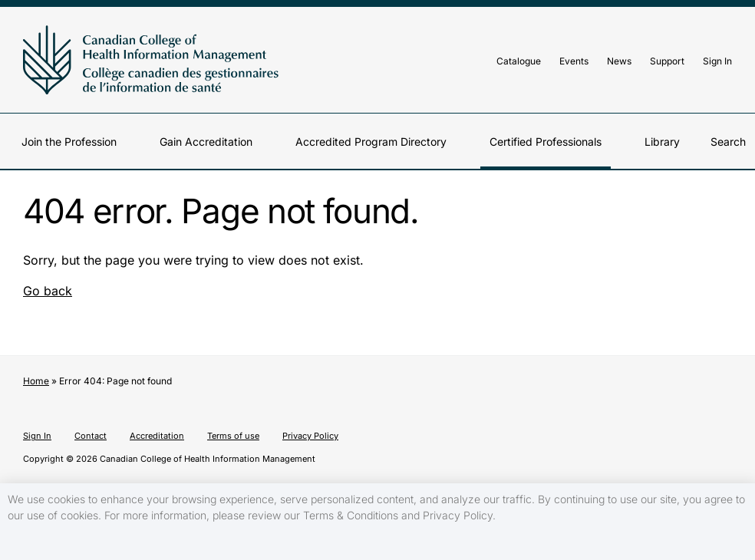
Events (574, 61)
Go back (48, 291)
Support (667, 61)
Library (662, 142)
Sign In (717, 61)
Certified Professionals (546, 142)
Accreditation (157, 436)
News (619, 61)
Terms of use (233, 436)
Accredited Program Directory (371, 142)
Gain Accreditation (206, 142)
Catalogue (519, 61)
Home (36, 381)
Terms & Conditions (351, 516)
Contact (91, 436)
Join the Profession (69, 142)
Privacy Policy (310, 436)
